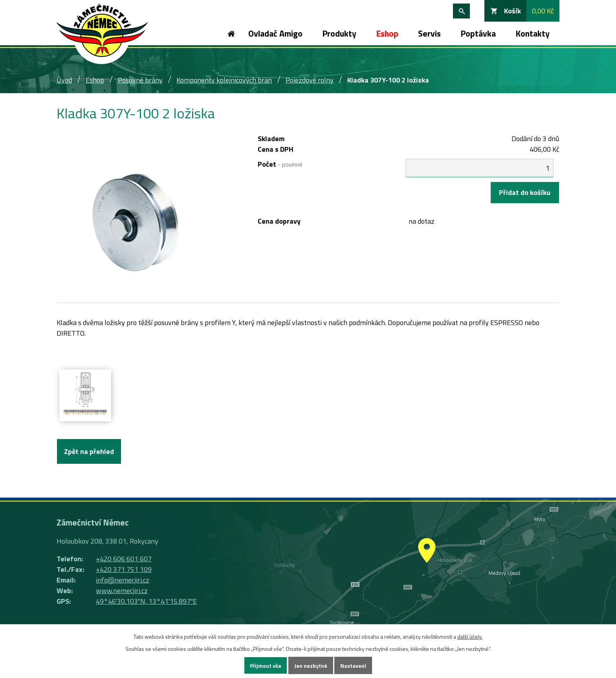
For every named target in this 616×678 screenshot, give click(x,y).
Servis (429, 33)
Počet (280, 164)
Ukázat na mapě (426, 571)
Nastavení (353, 666)
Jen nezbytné (311, 666)
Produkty (339, 33)
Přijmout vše (266, 666)
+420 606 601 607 (124, 559)
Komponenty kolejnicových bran (224, 80)
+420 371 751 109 (124, 569)
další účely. (470, 637)
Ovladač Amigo (275, 33)
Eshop (387, 33)
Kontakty (533, 33)
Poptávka (478, 33)
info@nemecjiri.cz (123, 580)
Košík (512, 11)
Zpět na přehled (89, 451)
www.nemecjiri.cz (122, 591)
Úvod (231, 33)
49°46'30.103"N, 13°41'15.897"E (146, 601)
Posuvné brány (140, 80)
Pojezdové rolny (310, 80)
